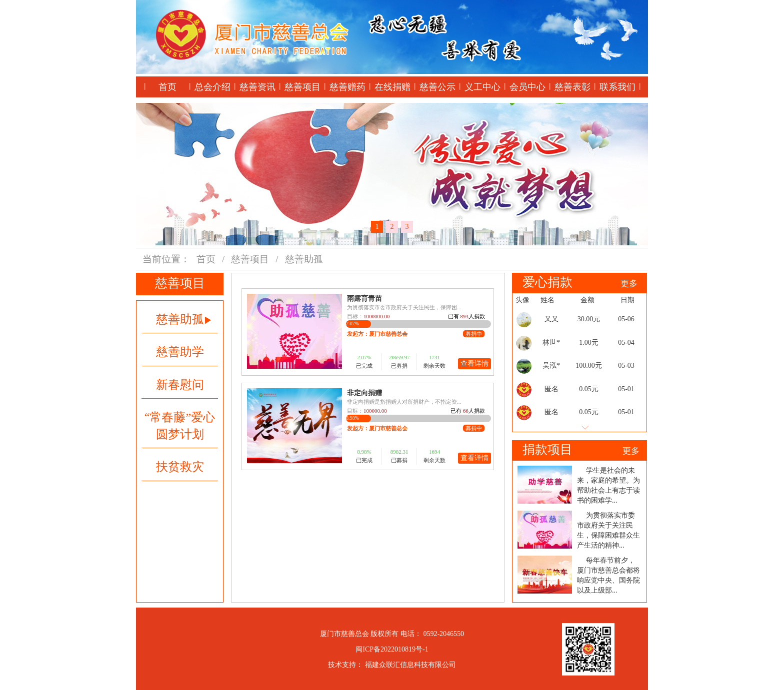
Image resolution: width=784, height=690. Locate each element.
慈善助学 (180, 352)
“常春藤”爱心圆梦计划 (180, 426)
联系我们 (617, 87)
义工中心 (482, 87)
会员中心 (527, 87)
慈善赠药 (347, 87)
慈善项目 (302, 87)
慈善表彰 (572, 87)
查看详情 (474, 363)
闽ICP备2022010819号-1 (392, 649)
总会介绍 (212, 87)
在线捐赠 (392, 87)
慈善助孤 (184, 319)
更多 (629, 284)
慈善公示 (437, 87)
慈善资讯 (257, 87)
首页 (167, 87)
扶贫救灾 (180, 467)
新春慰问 (180, 385)
